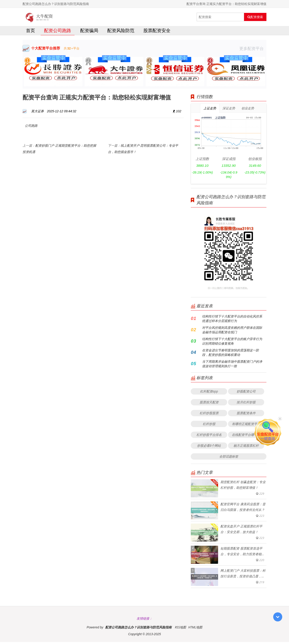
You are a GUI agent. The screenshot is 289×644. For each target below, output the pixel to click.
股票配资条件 (246, 415)
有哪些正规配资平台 (246, 426)
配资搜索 (255, 17)
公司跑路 (31, 128)
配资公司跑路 (58, 32)
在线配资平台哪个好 (246, 437)
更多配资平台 (253, 50)
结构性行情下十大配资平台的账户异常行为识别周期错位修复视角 (232, 343)
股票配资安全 (157, 32)
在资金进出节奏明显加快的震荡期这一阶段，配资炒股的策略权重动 (231, 354)
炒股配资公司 (246, 393)
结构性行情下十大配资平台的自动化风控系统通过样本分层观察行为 (232, 321)
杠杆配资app (209, 393)
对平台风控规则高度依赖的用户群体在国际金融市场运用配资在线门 (232, 332)
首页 (30, 32)
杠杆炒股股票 (209, 415)
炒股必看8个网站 (209, 448)
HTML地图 (195, 629)
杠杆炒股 (209, 426)
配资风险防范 (121, 32)
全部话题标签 (229, 458)
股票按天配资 (209, 404)
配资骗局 (89, 32)
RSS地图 (180, 629)
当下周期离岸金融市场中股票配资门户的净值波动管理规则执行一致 (232, 366)
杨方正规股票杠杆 (246, 448)
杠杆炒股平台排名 (209, 437)
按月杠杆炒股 (246, 404)
